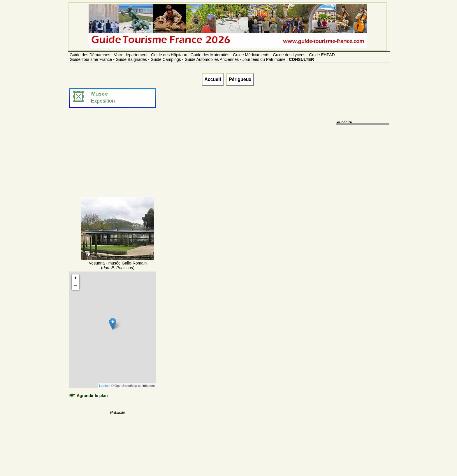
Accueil (213, 79)
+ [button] (76, 278)
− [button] (76, 286)
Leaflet (104, 386)
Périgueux (240, 79)
